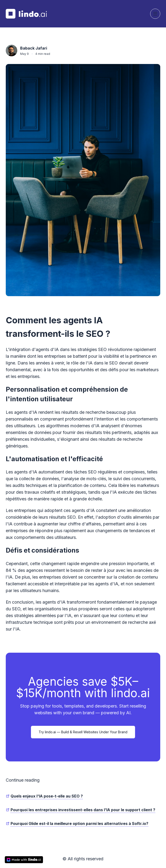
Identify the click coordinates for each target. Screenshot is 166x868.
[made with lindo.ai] (24, 860)
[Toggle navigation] (155, 14)
